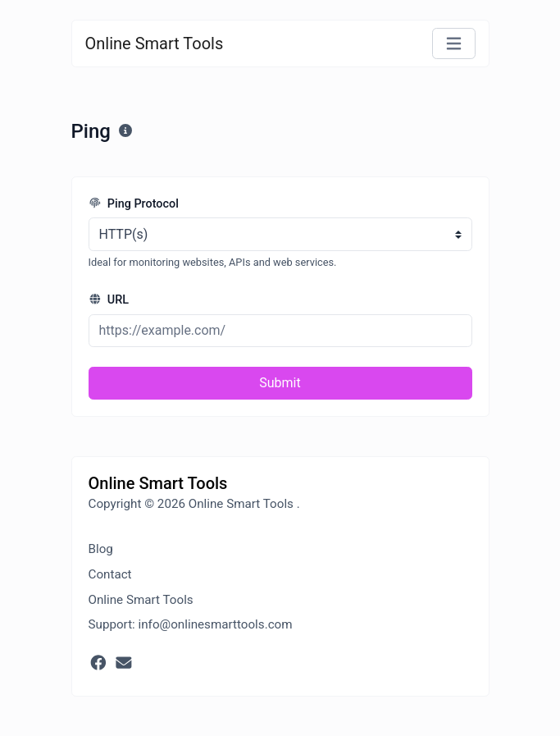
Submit (280, 383)
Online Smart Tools (155, 43)
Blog (101, 549)
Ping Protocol (134, 204)
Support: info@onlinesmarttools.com (191, 624)
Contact (110, 574)
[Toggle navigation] (454, 44)
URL (109, 300)
